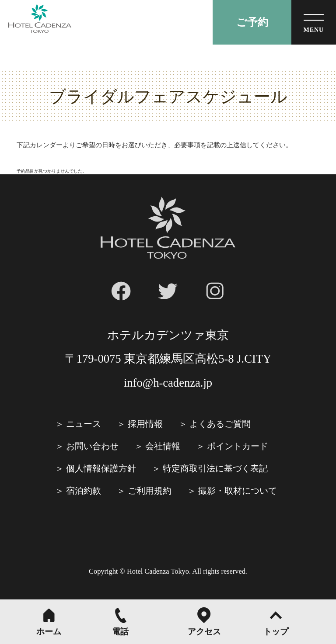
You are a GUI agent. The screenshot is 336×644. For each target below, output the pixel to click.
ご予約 (252, 22)
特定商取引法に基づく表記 (215, 468)
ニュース (84, 424)
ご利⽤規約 (150, 491)
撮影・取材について (238, 491)
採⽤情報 (145, 424)
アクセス (204, 631)
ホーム (49, 631)
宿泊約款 (84, 491)
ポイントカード (238, 446)
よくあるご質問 (220, 424)
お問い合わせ (92, 446)
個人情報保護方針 (101, 468)
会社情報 (163, 446)
